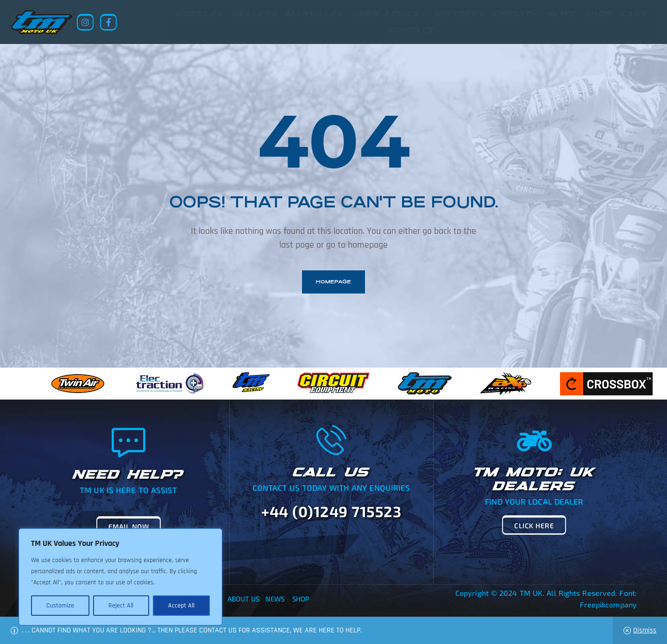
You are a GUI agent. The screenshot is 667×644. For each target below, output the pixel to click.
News (275, 599)
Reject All (121, 606)
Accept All (181, 606)
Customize (60, 606)
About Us (244, 599)
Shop (301, 599)
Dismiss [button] (645, 630)
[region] (120, 577)
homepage (333, 282)
